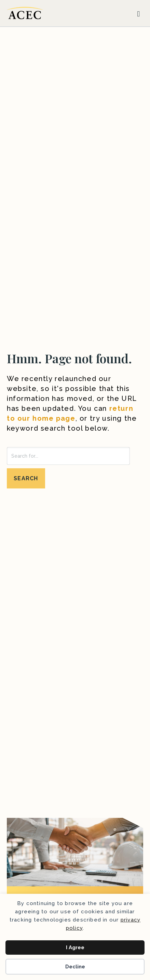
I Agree (75, 948)
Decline (75, 967)
